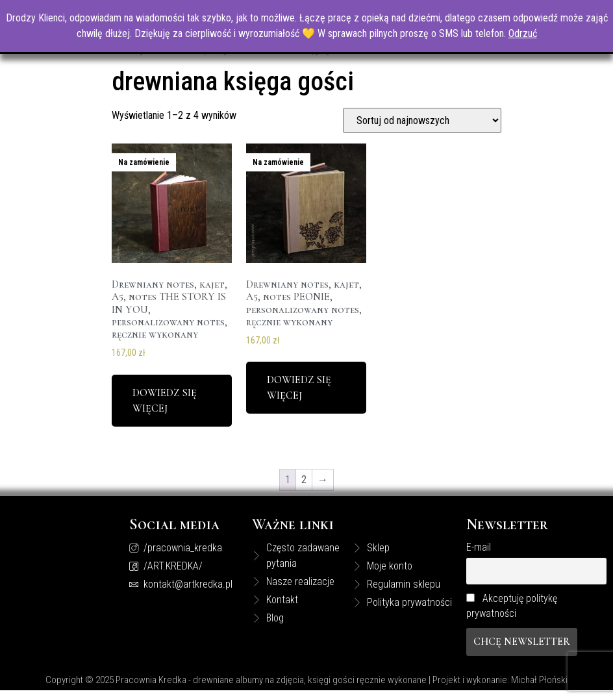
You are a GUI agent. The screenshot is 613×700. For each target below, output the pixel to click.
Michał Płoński (539, 692)
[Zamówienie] (422, 132)
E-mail (479, 559)
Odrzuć (523, 33)
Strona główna (140, 61)
